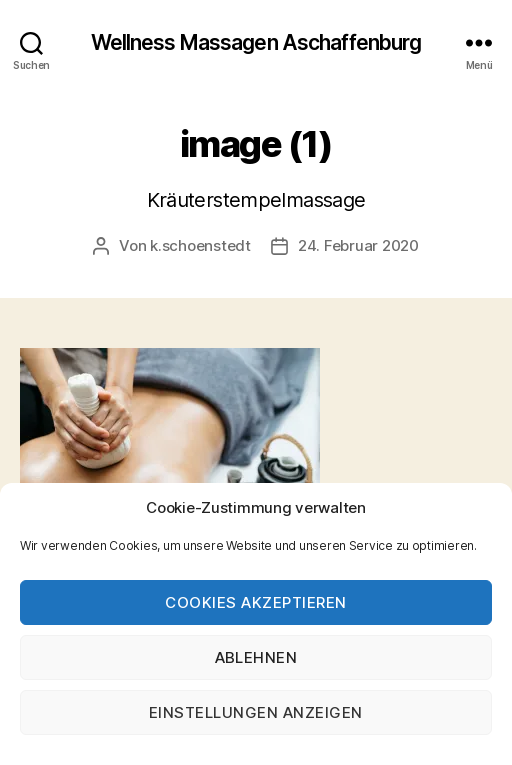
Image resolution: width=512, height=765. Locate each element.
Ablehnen (256, 657)
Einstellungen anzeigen (256, 712)
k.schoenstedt (200, 245)
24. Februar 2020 (358, 245)
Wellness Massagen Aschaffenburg (256, 42)
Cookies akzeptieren (256, 602)
